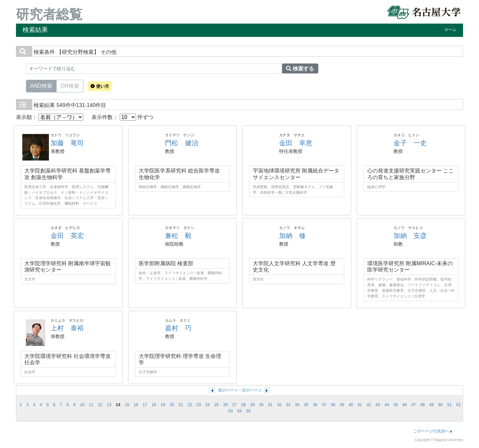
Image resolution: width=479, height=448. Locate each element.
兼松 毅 (178, 236)
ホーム (450, 30)
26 (226, 405)
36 (315, 405)
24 (208, 405)
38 (333, 405)
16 (136, 405)
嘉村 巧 (178, 328)
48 (422, 405)
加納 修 (292, 236)
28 (243, 405)
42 (369, 405)
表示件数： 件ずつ (122, 117)
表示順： (50, 117)
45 (396, 405)
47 (414, 405)
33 (288, 405)
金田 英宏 (67, 236)
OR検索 (70, 85)
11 (91, 405)
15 (127, 405)
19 (163, 405)
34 (297, 405)
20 (172, 405)
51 (449, 405)
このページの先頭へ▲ (433, 431)
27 (235, 405)
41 (360, 405)
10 (82, 405)
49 (431, 405)
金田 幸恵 (296, 143)
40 (351, 405)
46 (405, 405)
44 (387, 405)
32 (279, 405)
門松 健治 (182, 143)
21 (181, 405)
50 (440, 405)
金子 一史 (410, 143)
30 (261, 405)
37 (324, 405)
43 (378, 405)
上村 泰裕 (67, 328)
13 (109, 405)
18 (154, 405)
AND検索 (41, 85)
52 (458, 405)
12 (100, 405)
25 (217, 405)
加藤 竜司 (67, 143)
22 (190, 405)
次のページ (252, 390)
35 (306, 405)
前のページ (228, 390)
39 (342, 405)
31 (270, 405)
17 (145, 405)
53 (231, 411)
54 (239, 411)
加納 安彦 (410, 236)
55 (248, 411)
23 (199, 405)
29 (252, 405)
